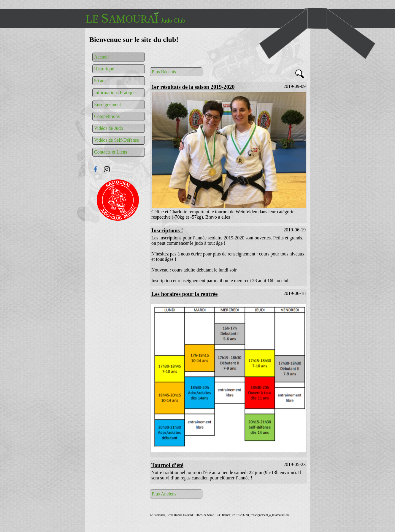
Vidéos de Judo (109, 128)
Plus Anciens (164, 494)
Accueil (101, 57)
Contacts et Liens (111, 152)
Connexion (118, 200)
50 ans (100, 81)
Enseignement (108, 104)
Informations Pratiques (116, 93)
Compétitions (107, 116)
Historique (104, 69)
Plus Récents (164, 72)
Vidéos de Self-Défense (116, 140)
